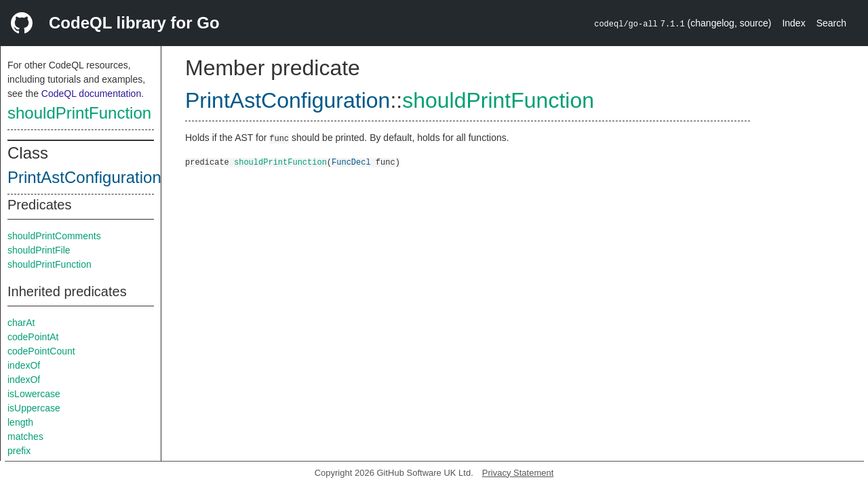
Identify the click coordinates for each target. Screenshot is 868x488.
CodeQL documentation (91, 94)
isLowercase (34, 394)
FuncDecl (351, 162)
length (20, 422)
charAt (21, 323)
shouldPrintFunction (79, 113)
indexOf (24, 365)
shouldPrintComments (54, 236)
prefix (19, 451)
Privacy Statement (518, 473)
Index (793, 23)
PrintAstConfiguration (84, 177)
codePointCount (41, 351)
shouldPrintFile (39, 250)
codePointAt (33, 337)
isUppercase (34, 408)
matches (25, 436)
